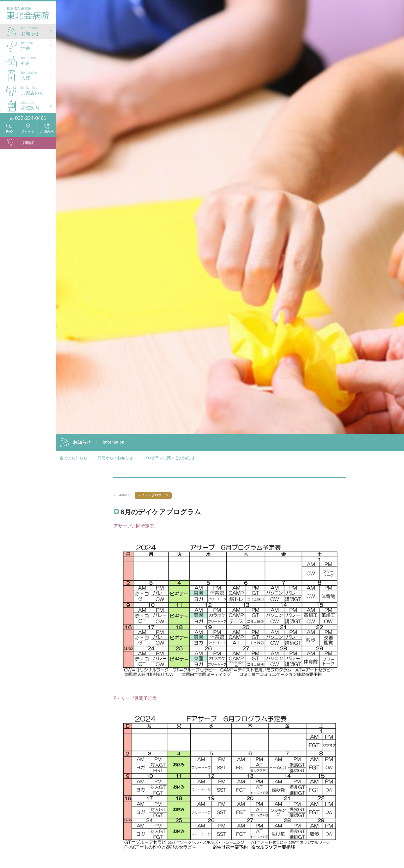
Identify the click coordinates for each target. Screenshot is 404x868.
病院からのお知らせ (115, 458)
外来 (39, 60)
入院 (39, 75)
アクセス (28, 132)
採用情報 (28, 143)
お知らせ (39, 30)
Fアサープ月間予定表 (135, 697)
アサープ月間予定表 (134, 525)
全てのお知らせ (74, 458)
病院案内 (39, 105)
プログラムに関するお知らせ (169, 458)
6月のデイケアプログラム (161, 511)
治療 (39, 45)
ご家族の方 (39, 90)
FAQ (9, 132)
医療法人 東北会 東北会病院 (28, 14)
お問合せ (47, 132)
